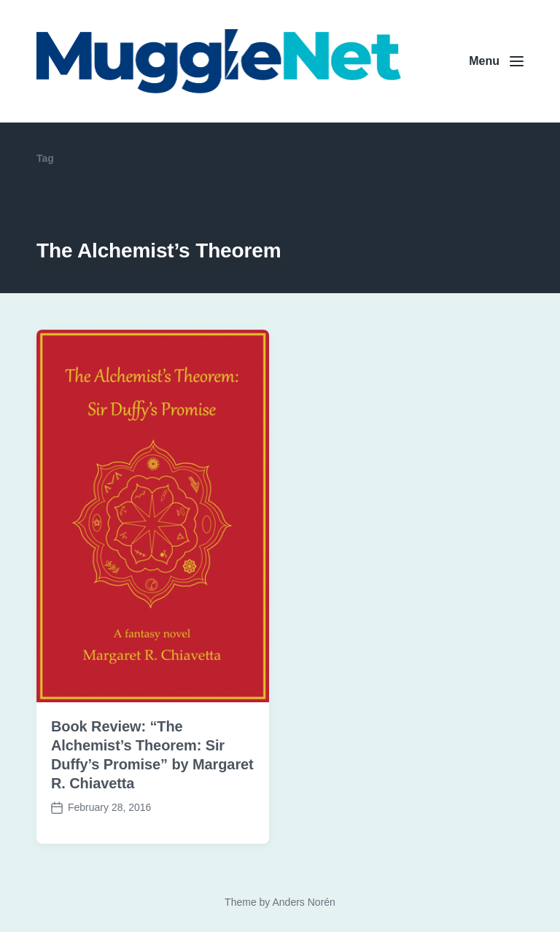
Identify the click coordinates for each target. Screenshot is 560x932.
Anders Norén (303, 902)
